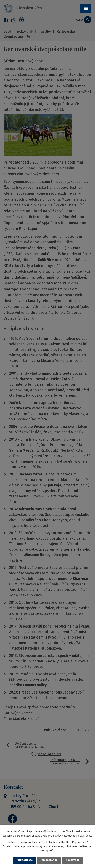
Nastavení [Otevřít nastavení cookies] (72, 860)
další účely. (86, 836)
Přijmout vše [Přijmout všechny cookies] (25, 860)
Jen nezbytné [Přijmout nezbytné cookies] (49, 860)
